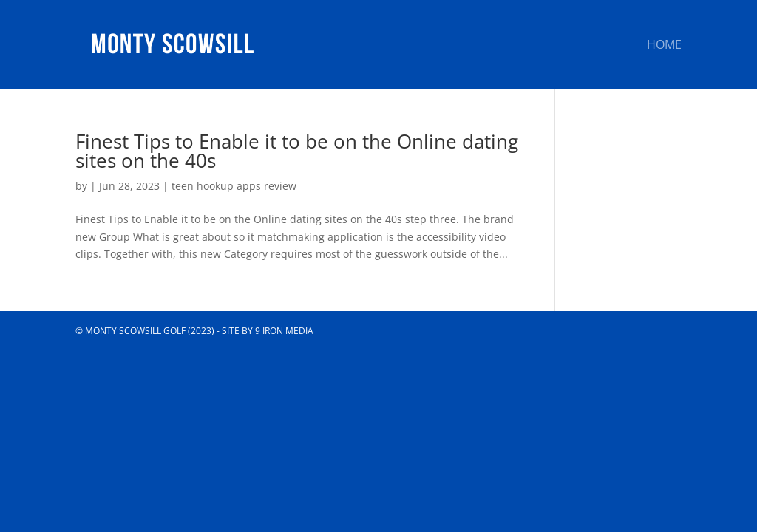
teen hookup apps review (234, 186)
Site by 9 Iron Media (268, 331)
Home (664, 46)
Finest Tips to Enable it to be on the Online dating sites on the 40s (297, 151)
